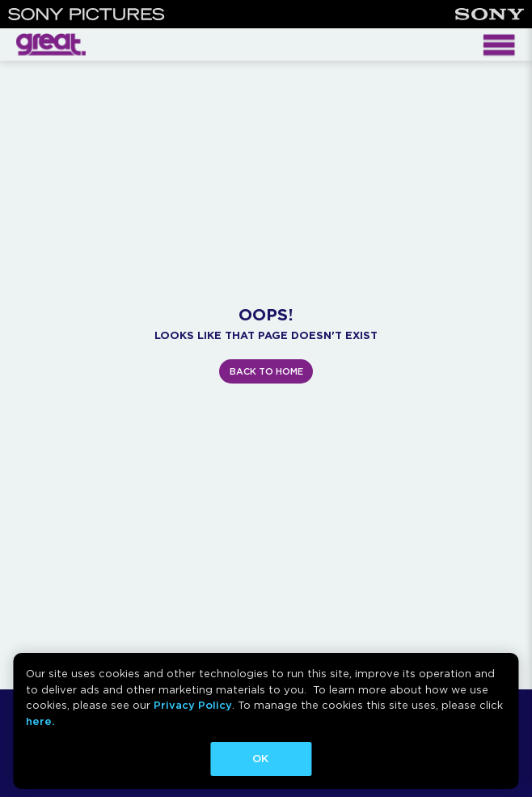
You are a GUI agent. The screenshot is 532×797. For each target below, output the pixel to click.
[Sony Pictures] (87, 14)
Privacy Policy (193, 705)
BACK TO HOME (266, 371)
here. (40, 721)
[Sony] (490, 14)
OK (260, 759)
